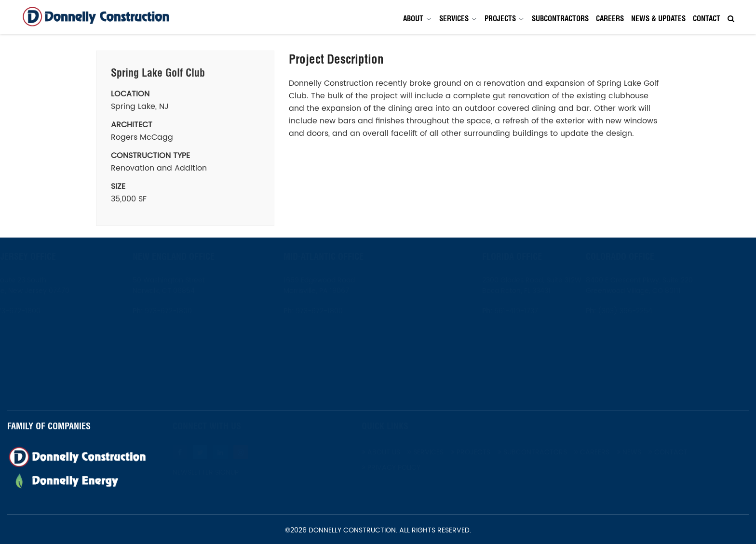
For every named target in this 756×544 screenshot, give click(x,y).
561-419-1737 (493, 311)
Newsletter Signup (213, 473)
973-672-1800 (40, 311)
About (413, 19)
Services (454, 19)
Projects (500, 19)
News (637, 452)
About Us (389, 452)
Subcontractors (560, 19)
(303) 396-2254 (648, 311)
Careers (610, 19)
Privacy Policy (399, 468)
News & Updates (658, 19)
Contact (707, 19)
